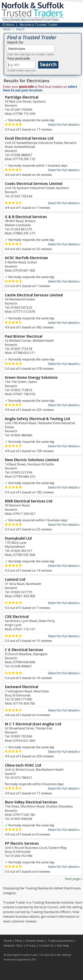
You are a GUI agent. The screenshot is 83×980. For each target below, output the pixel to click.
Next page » (74, 879)
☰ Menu (8, 25)
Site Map (63, 945)
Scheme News (35, 941)
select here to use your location (40, 88)
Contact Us (46, 945)
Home (8, 941)
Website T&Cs (13, 945)
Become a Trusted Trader (39, 25)
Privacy (31, 945)
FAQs (19, 941)
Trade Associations (60, 941)
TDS (34, 960)
